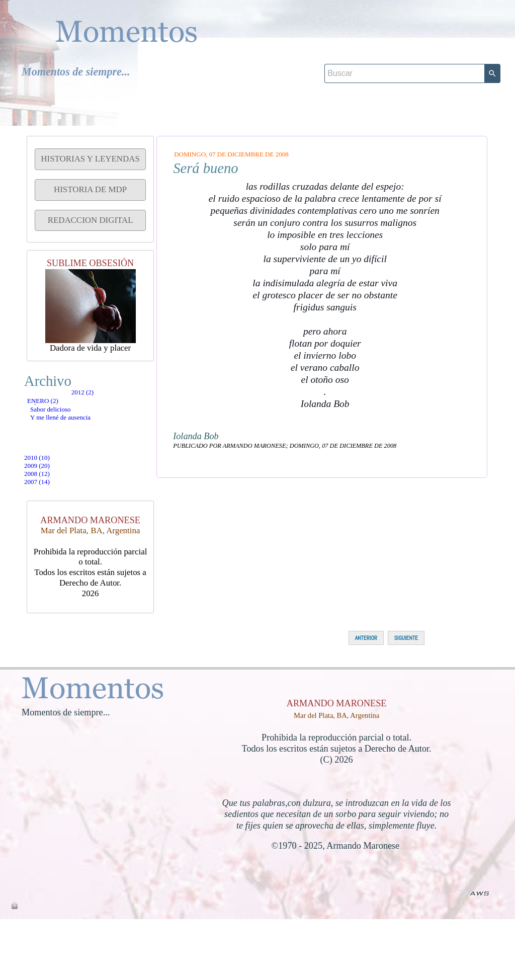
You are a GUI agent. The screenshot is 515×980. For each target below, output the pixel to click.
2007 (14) (57, 537)
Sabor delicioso (73, 437)
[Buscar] (404, 46)
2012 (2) (55, 399)
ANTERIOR (366, 699)
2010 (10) (57, 477)
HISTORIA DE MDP (90, 189)
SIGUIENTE (406, 699)
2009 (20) (57, 497)
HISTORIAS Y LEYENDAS (90, 159)
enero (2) (61, 418)
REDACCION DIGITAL (91, 220)
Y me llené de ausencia (85, 457)
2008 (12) (57, 517)
